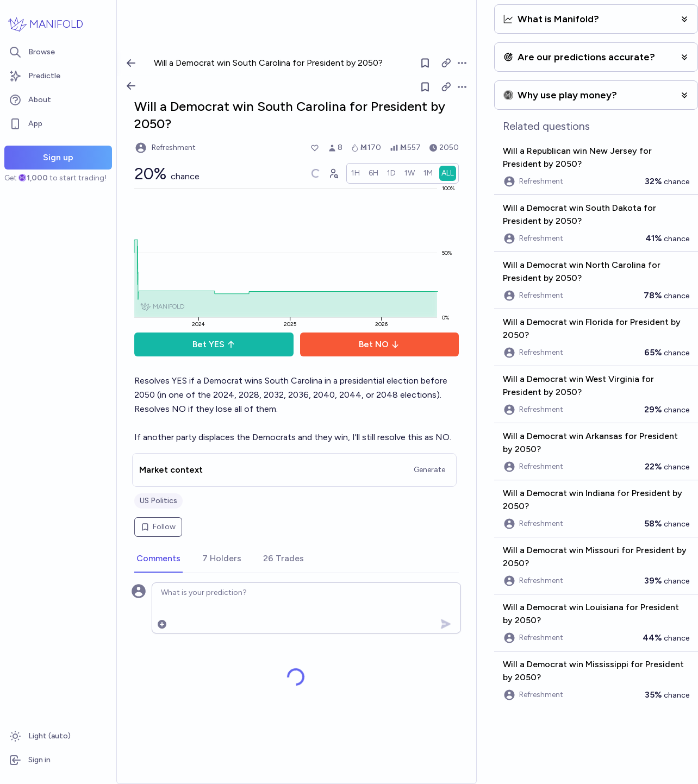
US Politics (158, 501)
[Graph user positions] (333, 173)
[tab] (158, 559)
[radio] (356, 173)
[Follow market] (425, 87)
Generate (429, 470)
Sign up (58, 157)
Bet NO (379, 344)
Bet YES (214, 344)
